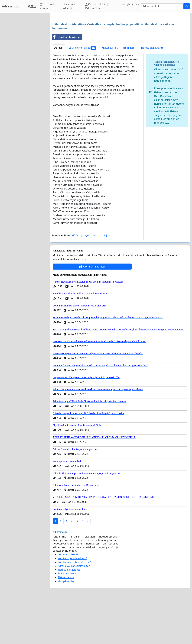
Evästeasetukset (67, 618)
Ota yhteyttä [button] (130, 4)
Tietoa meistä (66, 622)
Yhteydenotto (66, 625)
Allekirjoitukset (82, 92)
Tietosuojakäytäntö (152, 92)
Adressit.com (12, 6)
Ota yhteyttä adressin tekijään (92, 280)
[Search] (162, 6)
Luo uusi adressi (47, 6)
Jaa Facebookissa (66, 81)
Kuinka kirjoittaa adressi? (73, 603)
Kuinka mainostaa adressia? (74, 606)
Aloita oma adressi (92, 311)
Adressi (59, 92)
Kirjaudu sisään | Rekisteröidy (97, 6)
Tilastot (129, 92)
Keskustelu (110, 92)
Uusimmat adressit (69, 6)
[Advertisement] (120, 40)
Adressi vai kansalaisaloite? (74, 610)
